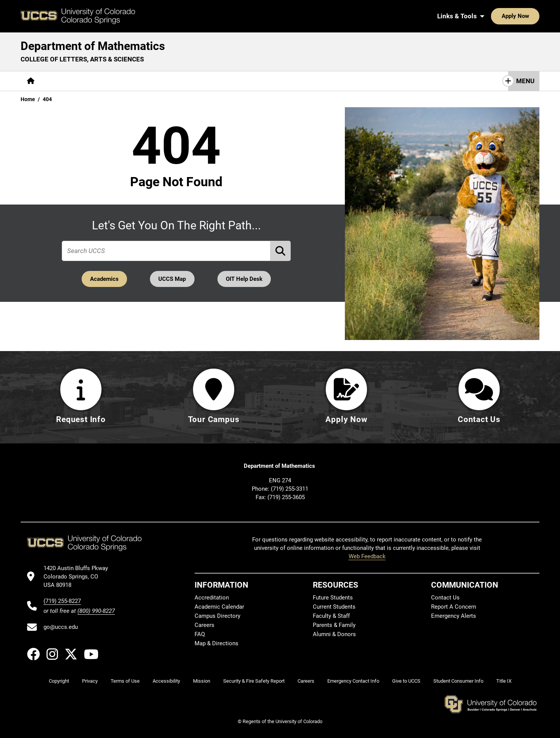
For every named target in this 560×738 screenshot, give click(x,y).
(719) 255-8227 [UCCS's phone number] (62, 601)
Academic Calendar (219, 607)
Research (160, 81)
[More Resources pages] (208, 81)
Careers (204, 625)
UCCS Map (172, 279)
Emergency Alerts (454, 616)
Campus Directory (217, 616)
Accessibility (166, 681)
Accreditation (212, 598)
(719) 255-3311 (290, 489)
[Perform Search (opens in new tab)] (281, 251)
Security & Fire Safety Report (254, 681)
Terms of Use (125, 681)
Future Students (333, 598)
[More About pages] (62, 81)
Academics (103, 279)
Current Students (334, 607)
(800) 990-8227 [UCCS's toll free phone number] (96, 611)
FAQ (200, 634)
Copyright (59, 681)
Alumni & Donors (334, 634)
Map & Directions (216, 643)
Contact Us (290, 81)
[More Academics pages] (111, 81)
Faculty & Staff (331, 616)
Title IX (504, 681)
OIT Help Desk (245, 279)
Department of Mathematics (93, 46)
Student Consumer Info (458, 681)
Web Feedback (367, 556)
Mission (202, 681)
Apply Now (492, 16)
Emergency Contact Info (353, 681)
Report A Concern (454, 607)
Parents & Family (334, 625)
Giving (252, 81)
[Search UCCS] (531, 16)
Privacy (90, 681)
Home (28, 99)
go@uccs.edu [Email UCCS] (61, 627)
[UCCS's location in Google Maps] (79, 577)
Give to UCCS (406, 681)
